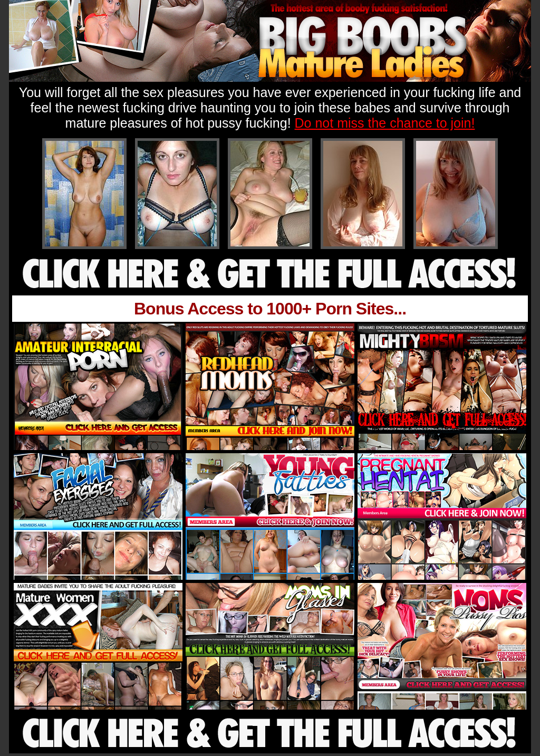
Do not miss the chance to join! (385, 123)
